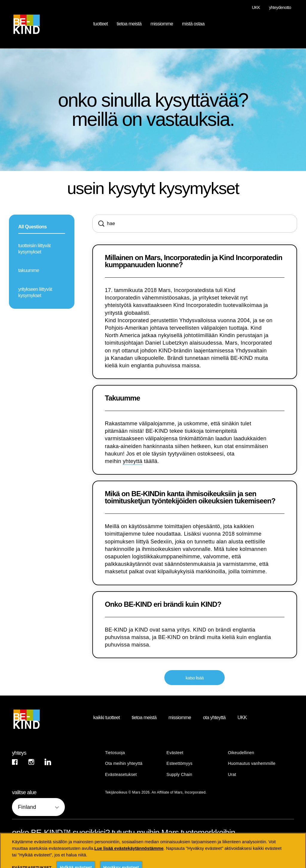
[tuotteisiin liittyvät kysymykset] (42, 249)
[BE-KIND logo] (44, 719)
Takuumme (123, 398)
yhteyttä (133, 461)
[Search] (195, 224)
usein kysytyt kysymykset (153, 188)
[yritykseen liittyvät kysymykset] (42, 293)
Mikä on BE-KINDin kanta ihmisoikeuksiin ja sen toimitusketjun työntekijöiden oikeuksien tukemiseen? (190, 497)
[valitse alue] (38, 807)
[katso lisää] (195, 678)
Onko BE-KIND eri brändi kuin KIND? (163, 604)
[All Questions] (42, 227)
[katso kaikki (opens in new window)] (35, 851)
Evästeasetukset (121, 775)
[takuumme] (42, 271)
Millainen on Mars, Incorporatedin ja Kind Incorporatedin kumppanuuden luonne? (194, 261)
